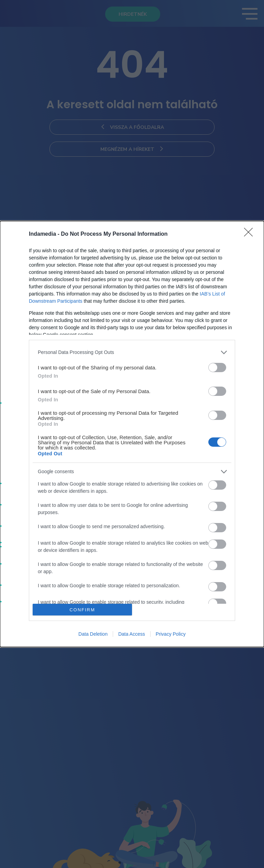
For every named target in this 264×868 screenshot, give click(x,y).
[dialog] (132, 434)
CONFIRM (82, 610)
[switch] (217, 368)
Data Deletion (93, 634)
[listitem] (132, 352)
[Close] (251, 234)
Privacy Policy (171, 634)
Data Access (132, 634)
